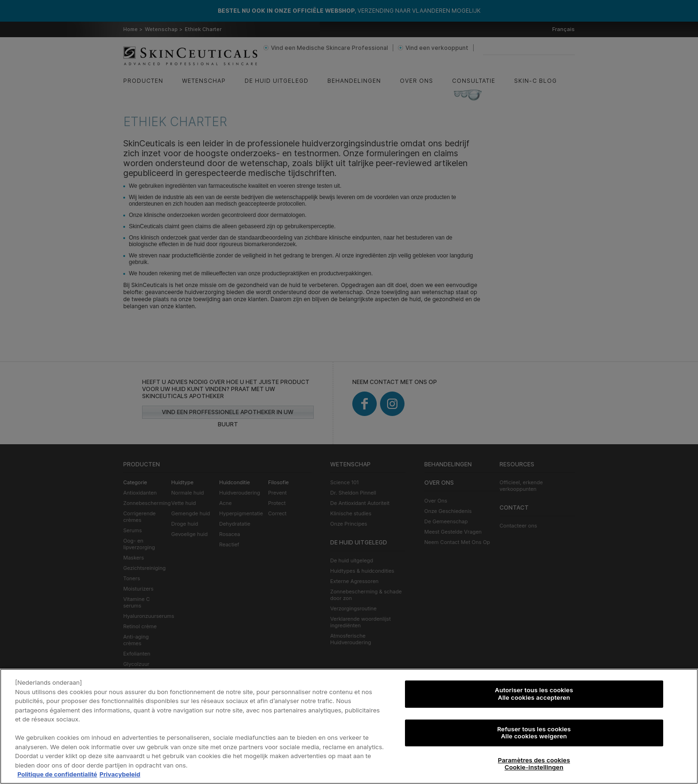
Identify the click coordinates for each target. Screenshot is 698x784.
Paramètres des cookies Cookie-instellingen (534, 764)
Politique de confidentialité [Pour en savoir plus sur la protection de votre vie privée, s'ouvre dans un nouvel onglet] (57, 775)
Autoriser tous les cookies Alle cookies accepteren (534, 694)
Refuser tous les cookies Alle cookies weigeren (534, 733)
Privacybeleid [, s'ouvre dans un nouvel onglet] (120, 775)
